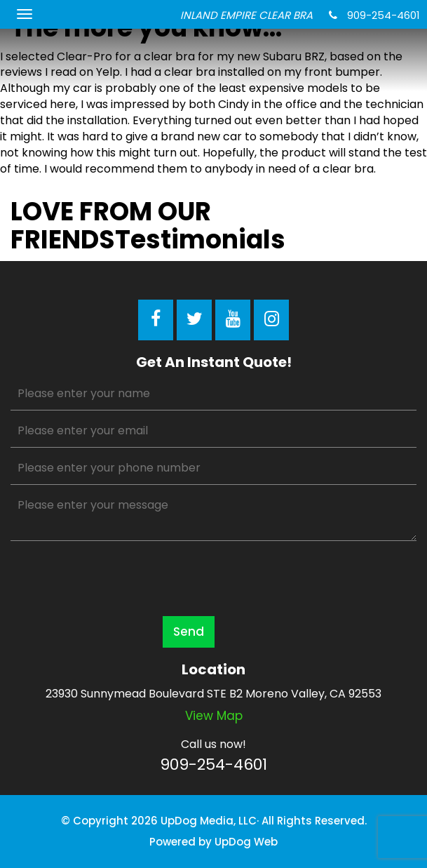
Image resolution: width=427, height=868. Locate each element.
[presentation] (117, 578)
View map (214, 716)
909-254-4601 (374, 15)
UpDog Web (246, 842)
